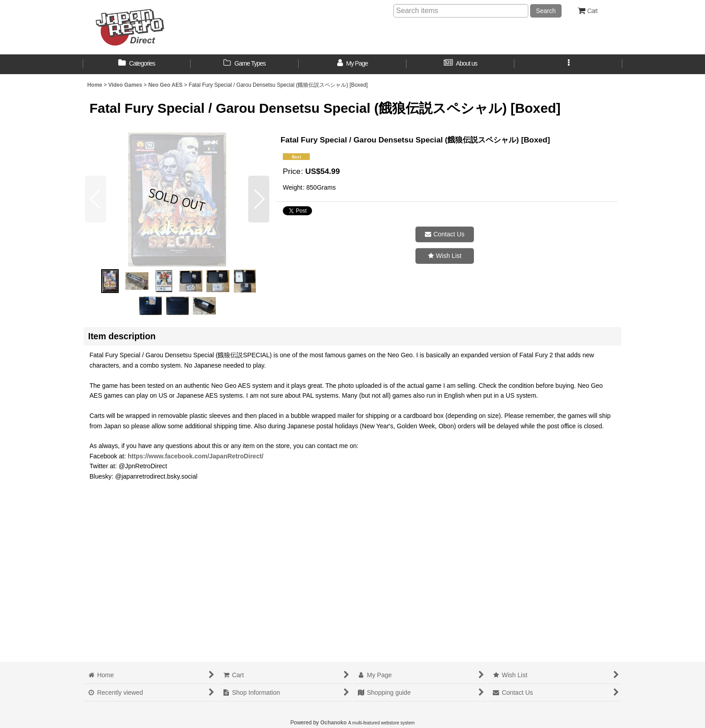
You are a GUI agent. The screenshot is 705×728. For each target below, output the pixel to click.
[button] (568, 64)
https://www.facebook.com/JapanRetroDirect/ (196, 456)
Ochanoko (333, 723)
